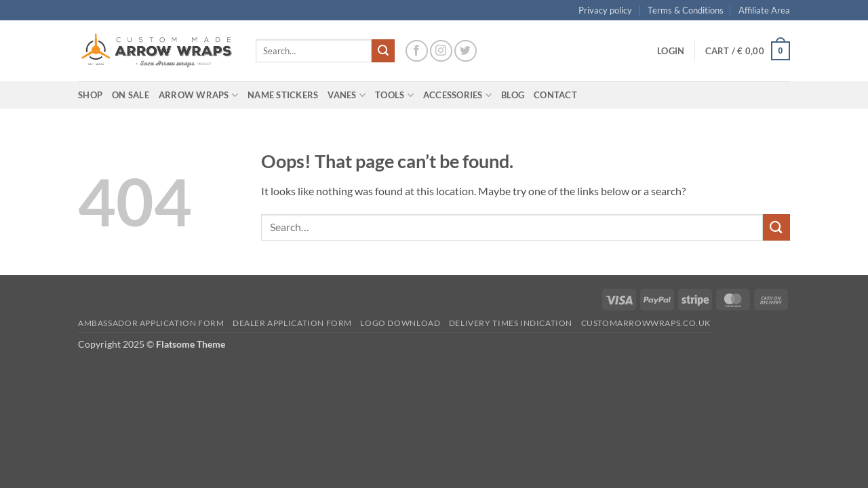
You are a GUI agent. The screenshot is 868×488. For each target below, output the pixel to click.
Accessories (457, 95)
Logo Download (400, 323)
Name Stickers (283, 95)
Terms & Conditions (686, 10)
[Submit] (383, 51)
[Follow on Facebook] (417, 51)
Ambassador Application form (151, 323)
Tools (394, 95)
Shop (90, 95)
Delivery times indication (511, 323)
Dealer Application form (292, 323)
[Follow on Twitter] (466, 51)
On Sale (131, 95)
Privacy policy (605, 10)
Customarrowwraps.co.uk (646, 323)
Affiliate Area (764, 10)
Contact (555, 95)
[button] (671, 51)
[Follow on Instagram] (441, 51)
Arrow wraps (198, 95)
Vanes (347, 95)
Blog (513, 95)
